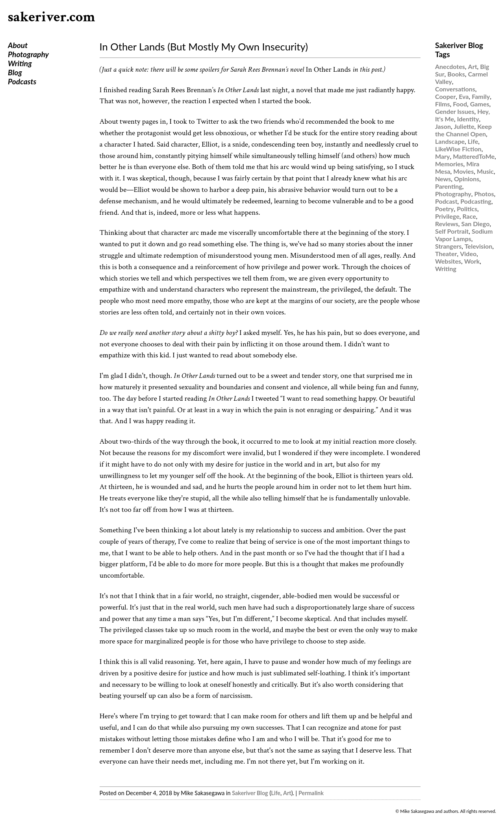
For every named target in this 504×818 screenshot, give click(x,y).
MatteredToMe (474, 156)
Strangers (448, 246)
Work (472, 261)
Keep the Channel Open (463, 130)
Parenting (449, 186)
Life (276, 793)
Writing (20, 63)
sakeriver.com (52, 17)
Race (469, 216)
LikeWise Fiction (458, 149)
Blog (15, 72)
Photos (484, 194)
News (443, 179)
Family (481, 96)
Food (460, 104)
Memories (449, 164)
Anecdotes (450, 66)
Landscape (450, 141)
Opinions (467, 179)
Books (456, 74)
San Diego (476, 224)
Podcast (446, 201)
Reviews (447, 224)
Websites (448, 261)
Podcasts (22, 81)
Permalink (311, 793)
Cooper (445, 96)
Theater (446, 254)
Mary (442, 156)
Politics (467, 209)
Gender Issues (455, 111)
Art (287, 793)
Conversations (455, 89)
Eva (464, 96)
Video (468, 254)
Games (480, 104)
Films (443, 104)
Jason (443, 126)
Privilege (447, 216)
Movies (463, 171)
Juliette (464, 126)
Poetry (445, 209)
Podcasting (476, 201)
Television (478, 246)
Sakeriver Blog (250, 793)
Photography (28, 54)
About (18, 45)
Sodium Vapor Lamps (464, 235)
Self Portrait (452, 231)
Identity (468, 119)
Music (485, 171)
